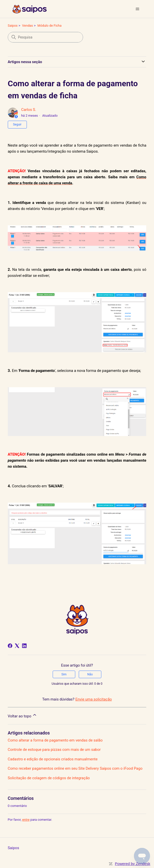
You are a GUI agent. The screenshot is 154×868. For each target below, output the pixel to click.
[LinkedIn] (24, 646)
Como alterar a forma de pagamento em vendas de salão (55, 740)
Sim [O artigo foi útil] (64, 674)
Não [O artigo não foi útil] (90, 674)
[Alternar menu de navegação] (137, 9)
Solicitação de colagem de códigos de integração (49, 778)
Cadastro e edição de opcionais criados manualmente (53, 759)
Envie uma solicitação (93, 699)
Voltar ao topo (23, 715)
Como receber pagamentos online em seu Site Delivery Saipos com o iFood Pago (75, 768)
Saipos (13, 26)
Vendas (27, 26)
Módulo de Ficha (49, 26)
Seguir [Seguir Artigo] (17, 124)
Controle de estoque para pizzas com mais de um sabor (54, 750)
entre (26, 820)
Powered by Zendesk (133, 864)
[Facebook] (10, 646)
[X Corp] (17, 646)
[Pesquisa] (45, 37)
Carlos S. (29, 110)
